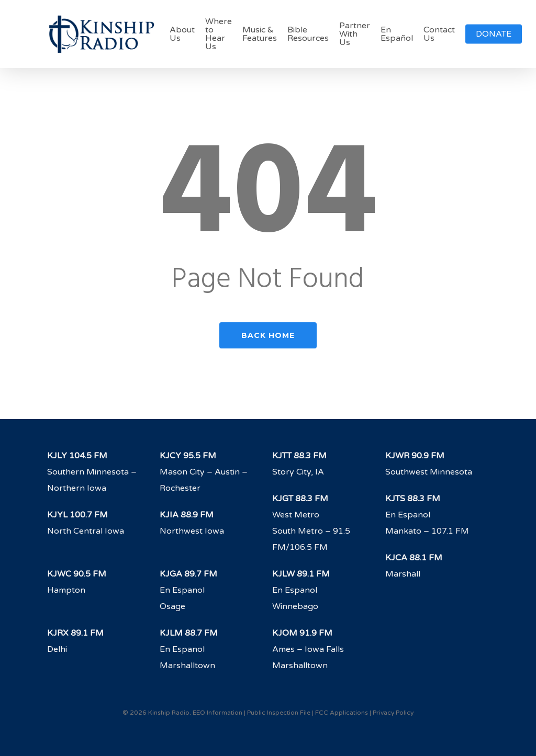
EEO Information (217, 713)
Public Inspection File (279, 713)
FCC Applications (342, 713)
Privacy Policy (393, 713)
